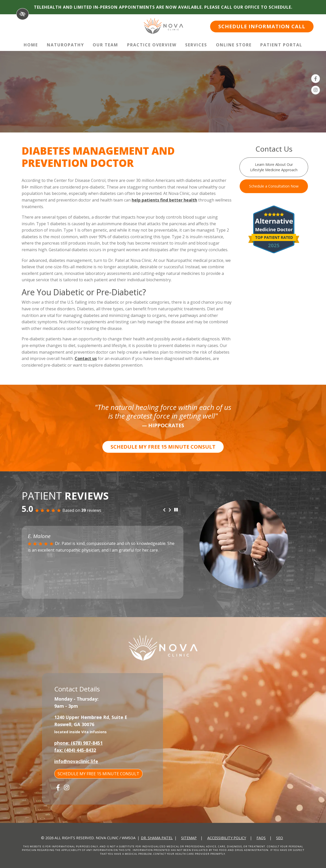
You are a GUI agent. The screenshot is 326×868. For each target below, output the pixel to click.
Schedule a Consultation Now (274, 186)
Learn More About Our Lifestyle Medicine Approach (274, 167)
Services (196, 45)
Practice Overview (152, 45)
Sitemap (189, 838)
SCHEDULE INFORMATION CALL (262, 26)
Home (31, 45)
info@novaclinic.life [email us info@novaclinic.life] (76, 761)
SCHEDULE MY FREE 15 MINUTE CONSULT (163, 447)
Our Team (105, 45)
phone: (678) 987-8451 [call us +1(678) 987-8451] (78, 743)
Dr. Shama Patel (157, 838)
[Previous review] (164, 510)
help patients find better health (164, 200)
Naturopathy (65, 45)
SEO (280, 838)
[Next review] (170, 510)
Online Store (234, 45)
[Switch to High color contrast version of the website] (23, 14)
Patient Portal (281, 45)
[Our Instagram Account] (316, 91)
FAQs (261, 838)
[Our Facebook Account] (316, 79)
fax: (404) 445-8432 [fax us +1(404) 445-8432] (75, 750)
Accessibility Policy (227, 838)
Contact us (86, 358)
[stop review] (176, 510)
